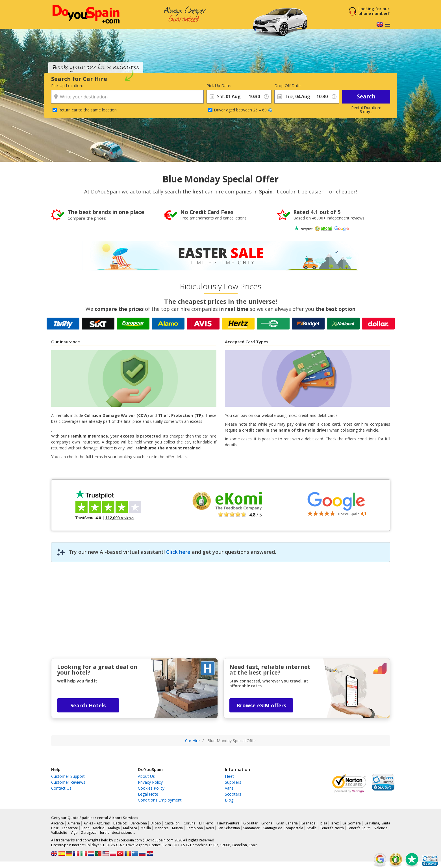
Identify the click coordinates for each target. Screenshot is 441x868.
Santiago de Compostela (283, 828)
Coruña (190, 823)
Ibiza (323, 823)
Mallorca (130, 828)
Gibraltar (250, 823)
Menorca (162, 828)
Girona (267, 823)
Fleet (229, 776)
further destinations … (118, 833)
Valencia (381, 828)
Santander (251, 828)
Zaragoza (89, 833)
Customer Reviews (68, 782)
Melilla (146, 828)
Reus (210, 828)
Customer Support (68, 776)
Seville (312, 828)
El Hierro (206, 823)
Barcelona (139, 823)
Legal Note (148, 794)
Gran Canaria (287, 823)
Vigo (74, 833)
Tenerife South (359, 828)
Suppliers (233, 782)
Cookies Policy (151, 788)
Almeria (74, 823)
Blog (229, 800)
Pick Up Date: (219, 86)
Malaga (114, 828)
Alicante (57, 823)
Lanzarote (70, 828)
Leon (86, 828)
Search (366, 96)
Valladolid (59, 833)
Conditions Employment (160, 800)
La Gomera (351, 823)
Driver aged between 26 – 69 (243, 110)
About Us (146, 776)
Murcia (177, 828)
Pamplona (195, 828)
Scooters (233, 794)
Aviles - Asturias (97, 823)
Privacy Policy (150, 782)
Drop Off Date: (288, 86)
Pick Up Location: (67, 86)
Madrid (99, 828)
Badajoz (120, 823)
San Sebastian (229, 828)
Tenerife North (332, 828)
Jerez (335, 823)
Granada (309, 823)
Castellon (172, 823)
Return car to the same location (88, 110)
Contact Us (61, 788)
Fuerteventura (228, 823)
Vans (229, 788)
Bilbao (156, 823)
